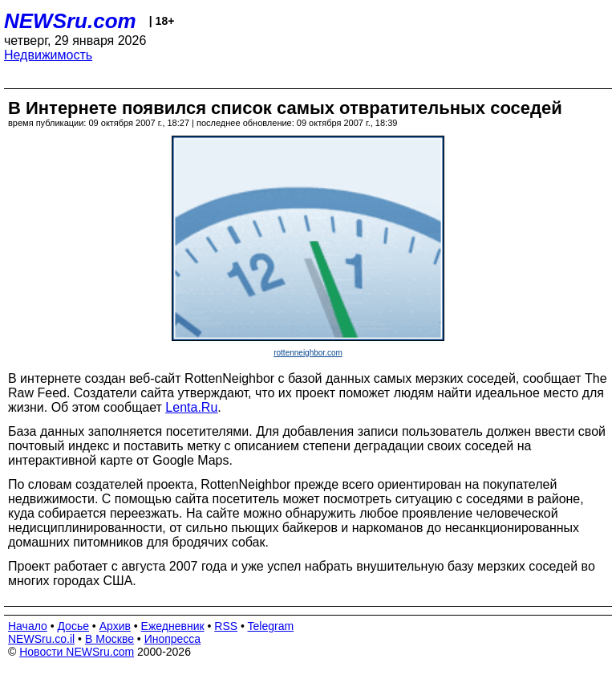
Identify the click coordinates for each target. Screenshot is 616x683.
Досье (73, 626)
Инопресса (173, 639)
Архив (115, 626)
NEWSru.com (70, 21)
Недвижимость (48, 55)
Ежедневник (173, 626)
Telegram (271, 626)
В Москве (109, 639)
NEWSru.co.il (41, 639)
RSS (226, 626)
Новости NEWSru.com (77, 652)
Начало (28, 626)
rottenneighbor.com (308, 353)
